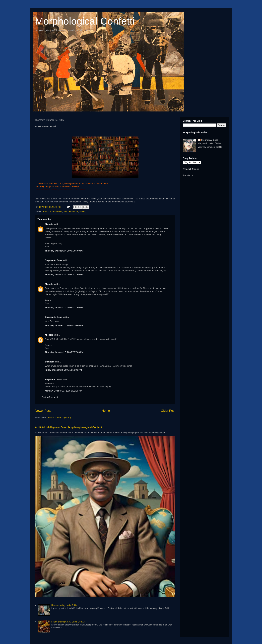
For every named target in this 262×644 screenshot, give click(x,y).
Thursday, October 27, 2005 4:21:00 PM (64, 307)
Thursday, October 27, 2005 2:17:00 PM (64, 275)
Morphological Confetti (85, 21)
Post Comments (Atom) (60, 417)
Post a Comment (50, 397)
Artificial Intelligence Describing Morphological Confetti (68, 427)
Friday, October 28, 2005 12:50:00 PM (63, 370)
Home (106, 411)
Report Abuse (191, 169)
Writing (83, 212)
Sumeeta (49, 362)
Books (46, 212)
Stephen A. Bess (53, 260)
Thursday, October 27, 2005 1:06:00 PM (64, 251)
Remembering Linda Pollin (64, 605)
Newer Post (43, 411)
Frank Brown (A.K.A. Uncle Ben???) (69, 622)
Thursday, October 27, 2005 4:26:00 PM (64, 325)
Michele (49, 224)
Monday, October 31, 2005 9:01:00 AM (63, 391)
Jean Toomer (56, 212)
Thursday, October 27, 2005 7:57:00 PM (64, 352)
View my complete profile (210, 147)
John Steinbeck (71, 212)
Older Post (168, 411)
